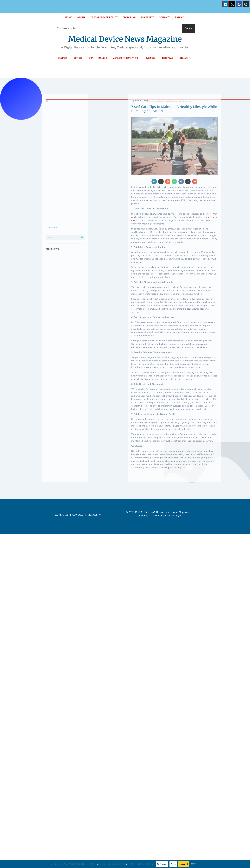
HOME (69, 18)
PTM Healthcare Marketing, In (165, 516)
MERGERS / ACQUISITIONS (127, 58)
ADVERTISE (147, 18)
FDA (91, 58)
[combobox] (118, 28)
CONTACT (164, 18)
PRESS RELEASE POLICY (104, 18)
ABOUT (81, 18)
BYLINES (64, 58)
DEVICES (79, 58)
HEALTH (185, 58)
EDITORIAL (129, 18)
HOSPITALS (169, 58)
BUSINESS (151, 58)
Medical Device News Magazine (125, 39)
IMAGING (103, 58)
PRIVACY (180, 18)
